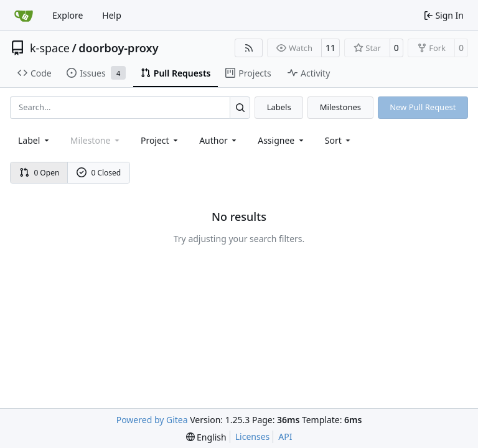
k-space (50, 48)
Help (112, 15)
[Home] (24, 16)
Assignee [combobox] (282, 140)
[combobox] (35, 140)
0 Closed (99, 173)
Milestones (340, 107)
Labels (279, 107)
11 (330, 48)
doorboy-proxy (118, 48)
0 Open (40, 173)
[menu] (339, 140)
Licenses (253, 436)
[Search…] (240, 107)
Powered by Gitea (152, 420)
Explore (68, 15)
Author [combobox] (219, 140)
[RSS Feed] (249, 48)
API (285, 436)
